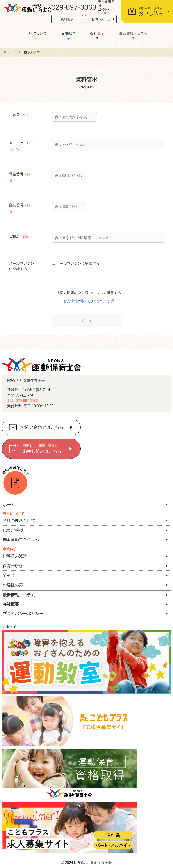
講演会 (9, 575)
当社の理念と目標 (19, 521)
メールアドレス (22, 143)
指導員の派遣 (15, 556)
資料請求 (67, 19)
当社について (36, 33)
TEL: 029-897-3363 (23, 401)
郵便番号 (16, 205)
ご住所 (14, 236)
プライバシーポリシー (23, 614)
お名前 (14, 115)
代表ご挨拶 (13, 530)
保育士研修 (13, 566)
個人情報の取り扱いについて (86, 301)
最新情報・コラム (133, 34)
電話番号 (16, 174)
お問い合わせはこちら (42, 427)
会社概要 (97, 34)
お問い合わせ (101, 19)
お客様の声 (13, 585)
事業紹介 (68, 33)
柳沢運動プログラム (21, 540)
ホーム (9, 505)
